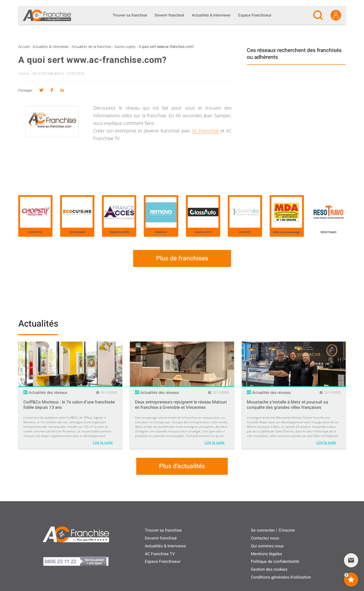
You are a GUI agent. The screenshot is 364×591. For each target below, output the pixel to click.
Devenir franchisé (161, 538)
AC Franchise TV (160, 554)
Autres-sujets (125, 47)
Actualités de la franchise (92, 47)
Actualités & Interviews (51, 47)
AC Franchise (205, 131)
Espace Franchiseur (163, 562)
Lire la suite (103, 443)
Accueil (24, 47)
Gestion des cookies (269, 569)
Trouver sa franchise (163, 530)
